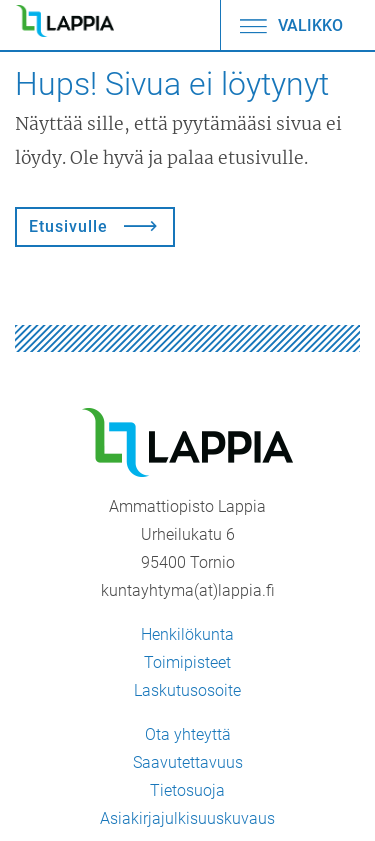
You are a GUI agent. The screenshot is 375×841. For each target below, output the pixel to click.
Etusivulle (68, 226)
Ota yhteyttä (188, 734)
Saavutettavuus (188, 762)
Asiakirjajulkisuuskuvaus (187, 818)
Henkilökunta (187, 634)
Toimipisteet (187, 662)
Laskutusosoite (187, 690)
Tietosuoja (187, 790)
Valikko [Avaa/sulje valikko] (290, 25)
